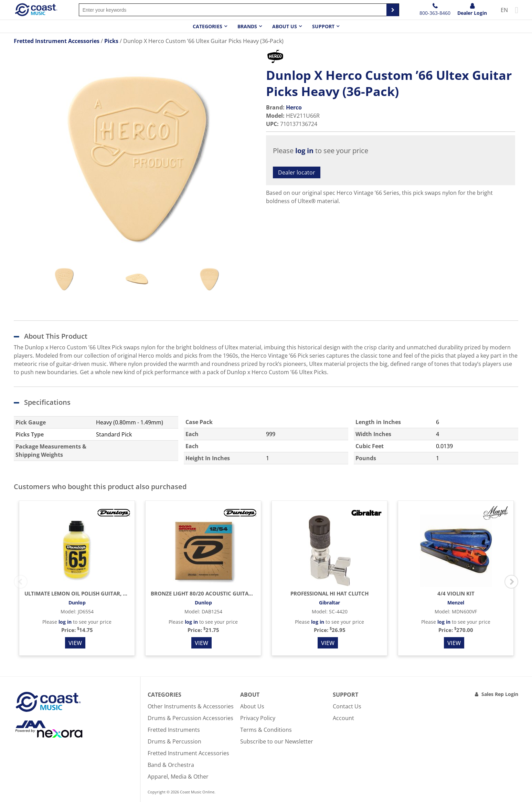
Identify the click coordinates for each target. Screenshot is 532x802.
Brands (247, 26)
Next (511, 582)
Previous (21, 582)
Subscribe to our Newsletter (277, 741)
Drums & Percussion (174, 741)
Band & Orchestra (171, 765)
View (75, 643)
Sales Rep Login (500, 694)
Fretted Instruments (174, 730)
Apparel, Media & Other (178, 777)
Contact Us (347, 706)
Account (343, 718)
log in (304, 151)
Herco (294, 107)
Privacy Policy (258, 718)
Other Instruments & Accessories (191, 706)
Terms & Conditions (266, 730)
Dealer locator (297, 172)
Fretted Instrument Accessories (188, 753)
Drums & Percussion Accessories (190, 718)
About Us (252, 706)
